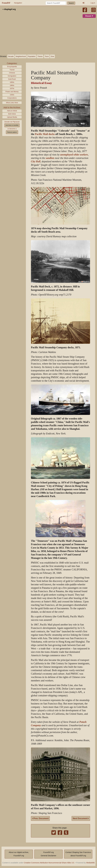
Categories (12, 63)
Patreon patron (12, 132)
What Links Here (12, 103)
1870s (12, 88)
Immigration (12, 76)
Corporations (12, 98)
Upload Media (12, 117)
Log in (93, 3)
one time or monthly (12, 125)
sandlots (50, 158)
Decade (11, 56)
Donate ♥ (89, 16)
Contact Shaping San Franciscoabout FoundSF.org (78, 854)
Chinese (12, 73)
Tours (47, 56)
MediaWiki (90, 863)
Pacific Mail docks (45, 134)
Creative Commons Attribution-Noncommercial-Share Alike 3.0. (49, 863)
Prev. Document (40, 818)
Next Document (81, 818)
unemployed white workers (74, 155)
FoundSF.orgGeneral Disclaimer (48, 854)
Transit (12, 70)
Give (52, 56)
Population (32, 56)
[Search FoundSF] (56, 3)
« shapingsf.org (9, 9)
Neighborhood (21, 56)
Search (71, 3)
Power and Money (12, 92)
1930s (12, 95)
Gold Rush (12, 79)
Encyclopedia (12, 67)
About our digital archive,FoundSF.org (19, 854)
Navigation (18, 3)
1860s (12, 85)
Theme (40, 56)
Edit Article (12, 114)
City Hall (36, 161)
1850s (12, 82)
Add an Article (12, 111)
